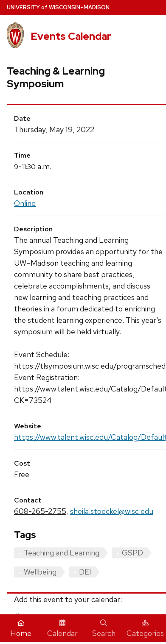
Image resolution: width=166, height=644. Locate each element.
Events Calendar (71, 36)
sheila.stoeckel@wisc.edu (112, 511)
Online (25, 203)
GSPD (132, 553)
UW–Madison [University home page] (58, 7)
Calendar (62, 629)
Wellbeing (40, 572)
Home (21, 629)
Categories (145, 629)
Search (104, 629)
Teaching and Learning (62, 553)
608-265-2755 (40, 511)
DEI (85, 572)
